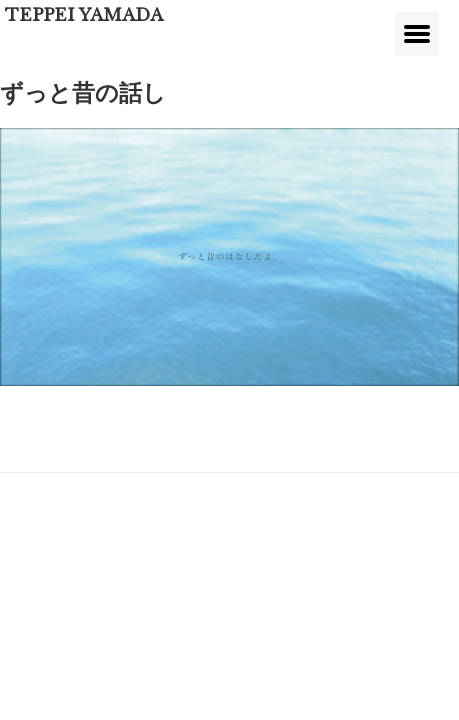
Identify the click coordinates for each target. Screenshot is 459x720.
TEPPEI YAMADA (84, 15)
